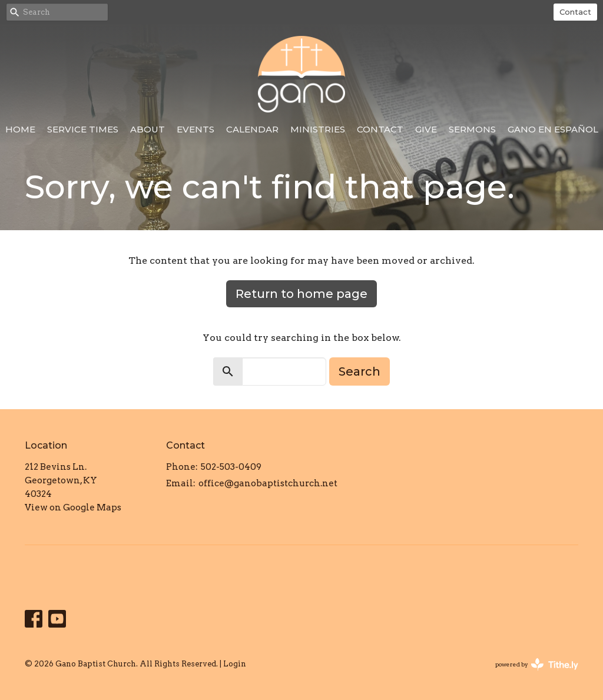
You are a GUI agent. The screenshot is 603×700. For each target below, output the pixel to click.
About (148, 129)
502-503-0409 (231, 467)
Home (20, 129)
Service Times (83, 129)
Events (196, 129)
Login (235, 664)
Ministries (318, 129)
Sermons (472, 129)
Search (360, 371)
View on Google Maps (73, 507)
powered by (537, 664)
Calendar (252, 129)
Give (426, 129)
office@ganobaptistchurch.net (268, 483)
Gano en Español (553, 129)
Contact (575, 12)
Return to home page (301, 294)
